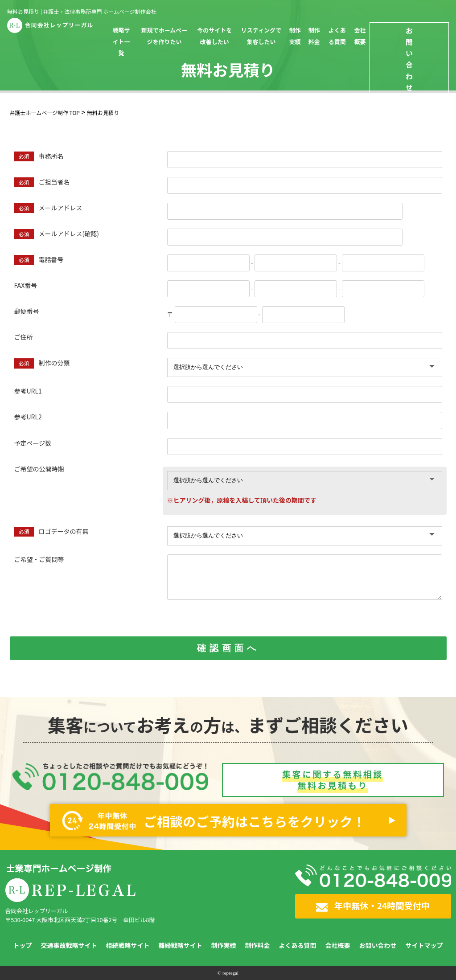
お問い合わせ (378, 945)
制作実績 (295, 36)
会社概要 (360, 36)
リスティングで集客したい (261, 36)
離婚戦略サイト (181, 945)
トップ (23, 945)
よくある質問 (337, 36)
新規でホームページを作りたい (164, 36)
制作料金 (314, 36)
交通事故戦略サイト (69, 945)
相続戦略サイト (128, 945)
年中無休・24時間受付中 (373, 906)
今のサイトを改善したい (214, 36)
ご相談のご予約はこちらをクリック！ (214, 820)
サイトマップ (424, 945)
